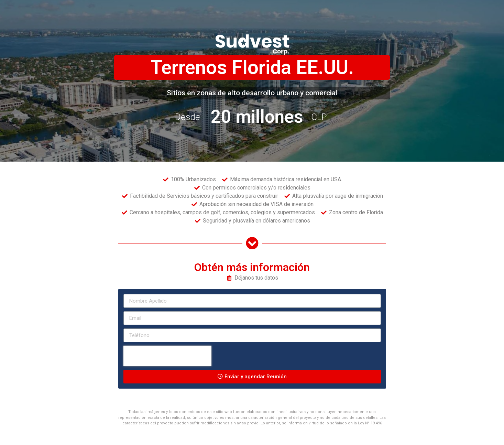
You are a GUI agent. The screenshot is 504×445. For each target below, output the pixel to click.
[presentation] (167, 356)
